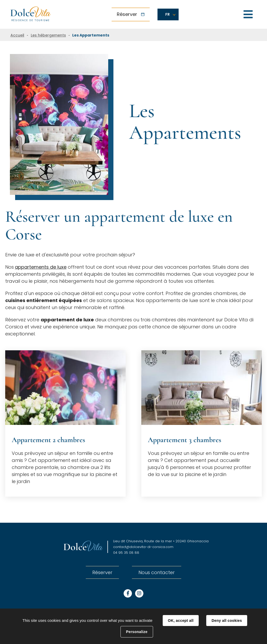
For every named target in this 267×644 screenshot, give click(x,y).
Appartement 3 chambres (184, 440)
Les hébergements (48, 35)
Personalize (137, 632)
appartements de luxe (41, 267)
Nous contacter (157, 572)
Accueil (17, 35)
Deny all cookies (227, 621)
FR (168, 14)
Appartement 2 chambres (48, 440)
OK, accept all (181, 621)
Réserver (127, 14)
